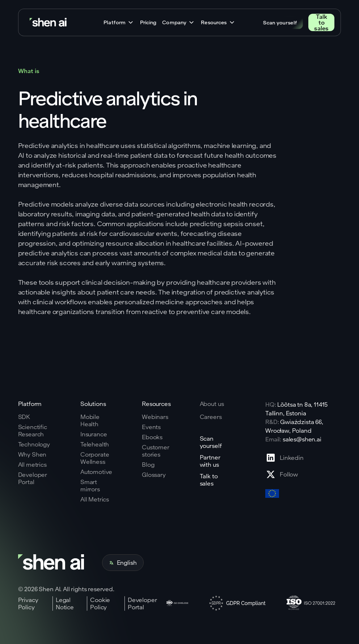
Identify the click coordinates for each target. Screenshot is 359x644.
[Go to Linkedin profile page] (284, 458)
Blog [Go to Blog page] (148, 465)
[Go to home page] (49, 23)
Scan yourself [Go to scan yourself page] (211, 442)
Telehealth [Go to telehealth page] (95, 444)
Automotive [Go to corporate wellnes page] (96, 472)
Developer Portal (142, 603)
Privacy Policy (28, 603)
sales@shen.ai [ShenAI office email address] (302, 439)
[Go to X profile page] (284, 474)
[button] (119, 22)
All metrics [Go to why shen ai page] (32, 465)
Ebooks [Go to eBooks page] (152, 437)
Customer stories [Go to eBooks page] (156, 451)
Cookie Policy (100, 603)
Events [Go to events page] (151, 427)
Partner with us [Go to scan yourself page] (210, 461)
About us (212, 404)
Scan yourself (280, 22)
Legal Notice (65, 603)
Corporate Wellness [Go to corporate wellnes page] (95, 458)
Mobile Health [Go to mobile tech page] (90, 420)
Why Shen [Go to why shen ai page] (32, 454)
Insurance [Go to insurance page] (94, 434)
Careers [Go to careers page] (211, 417)
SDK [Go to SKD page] (24, 417)
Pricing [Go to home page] (148, 22)
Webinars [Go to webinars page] (155, 417)
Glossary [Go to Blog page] (154, 475)
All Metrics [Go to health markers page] (95, 499)
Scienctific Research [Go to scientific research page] (33, 431)
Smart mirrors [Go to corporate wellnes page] (90, 486)
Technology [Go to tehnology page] (34, 444)
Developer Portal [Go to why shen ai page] (33, 478)
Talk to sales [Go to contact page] (321, 22)
